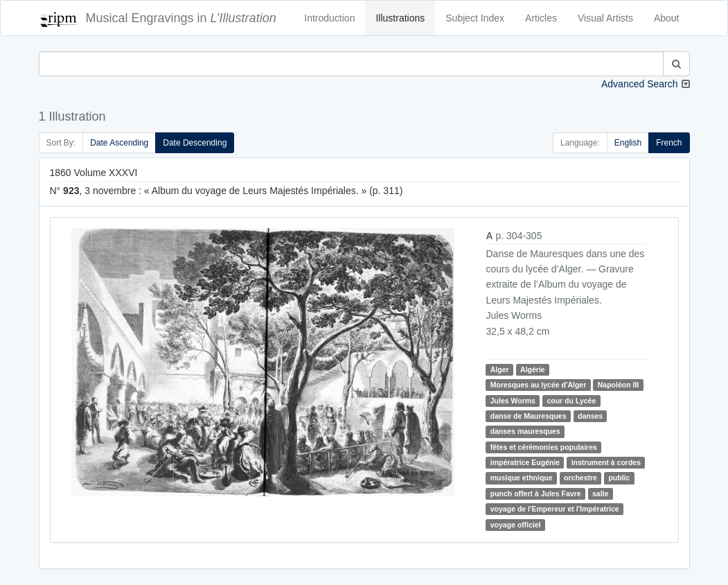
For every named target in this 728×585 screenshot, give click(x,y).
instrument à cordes (606, 462)
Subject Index (475, 18)
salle (600, 494)
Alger (500, 369)
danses (590, 416)
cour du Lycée (571, 401)
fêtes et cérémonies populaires (544, 447)
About (667, 18)
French (669, 143)
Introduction (329, 18)
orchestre (580, 478)
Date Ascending (119, 143)
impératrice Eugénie (525, 462)
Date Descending (195, 143)
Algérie (533, 369)
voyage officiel (516, 525)
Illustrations (400, 18)
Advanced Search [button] (640, 84)
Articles (541, 18)
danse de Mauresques (529, 416)
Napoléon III (619, 385)
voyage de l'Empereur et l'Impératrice (555, 509)
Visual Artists (605, 18)
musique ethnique (522, 478)
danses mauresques (525, 431)
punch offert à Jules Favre (536, 494)
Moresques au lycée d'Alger (538, 385)
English (628, 143)
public (619, 478)
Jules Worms (513, 401)
